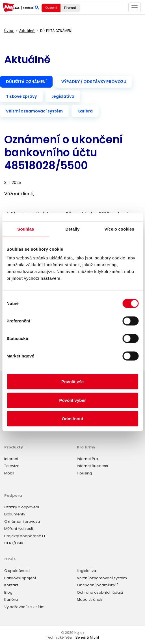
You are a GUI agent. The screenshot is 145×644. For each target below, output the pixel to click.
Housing (84, 473)
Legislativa (63, 96)
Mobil (9, 473)
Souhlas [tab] (26, 229)
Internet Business (92, 466)
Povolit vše (72, 382)
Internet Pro (87, 459)
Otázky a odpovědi (22, 507)
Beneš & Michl (87, 637)
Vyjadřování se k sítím (24, 607)
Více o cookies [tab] (119, 229)
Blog (8, 592)
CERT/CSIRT (15, 543)
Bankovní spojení (20, 578)
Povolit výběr (72, 400)
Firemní (70, 8)
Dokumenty (15, 514)
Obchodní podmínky (96, 585)
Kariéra (85, 111)
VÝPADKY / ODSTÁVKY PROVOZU (94, 82)
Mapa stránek (90, 599)
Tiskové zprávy (21, 96)
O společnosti (17, 571)
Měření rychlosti (19, 529)
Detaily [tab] (73, 229)
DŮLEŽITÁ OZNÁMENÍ (26, 82)
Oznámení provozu (22, 522)
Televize (12, 466)
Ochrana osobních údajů (100, 592)
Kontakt (11, 585)
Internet (11, 459)
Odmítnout (73, 419)
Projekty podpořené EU (25, 536)
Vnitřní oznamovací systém (34, 111)
